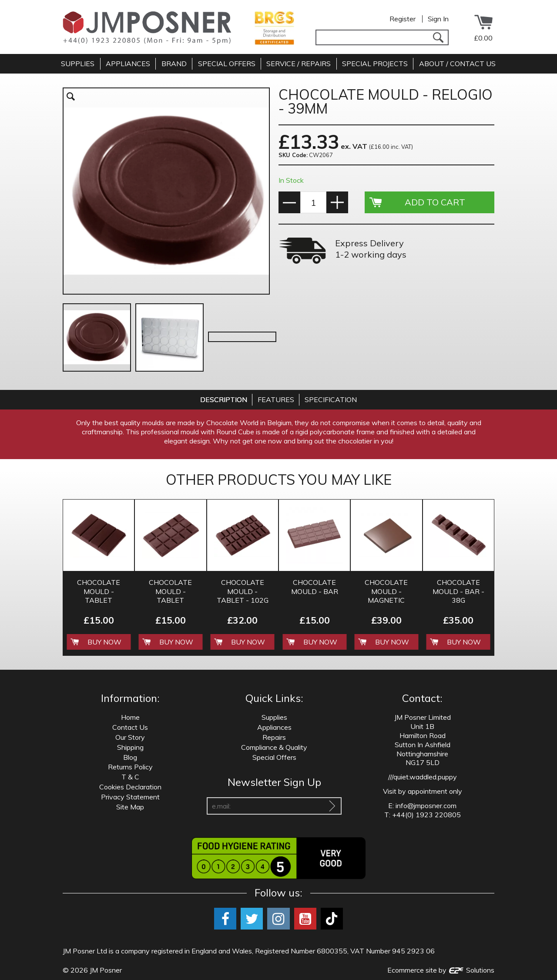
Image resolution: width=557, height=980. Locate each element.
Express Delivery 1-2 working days (371, 249)
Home (130, 717)
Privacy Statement (130, 797)
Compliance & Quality (274, 747)
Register (403, 19)
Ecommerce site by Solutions (441, 970)
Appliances (274, 727)
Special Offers (274, 757)
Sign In (438, 19)
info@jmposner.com (426, 805)
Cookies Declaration (130, 787)
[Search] (438, 37)
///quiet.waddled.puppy (423, 777)
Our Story (130, 737)
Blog (130, 757)
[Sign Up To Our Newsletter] (332, 806)
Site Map (130, 807)
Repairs (274, 737)
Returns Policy (130, 767)
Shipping (130, 747)
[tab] (224, 400)
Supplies (274, 717)
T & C (130, 777)
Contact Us (130, 727)
